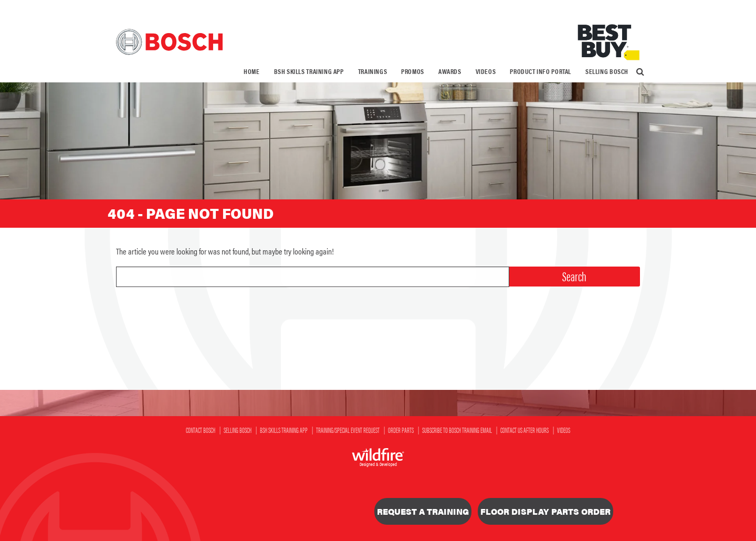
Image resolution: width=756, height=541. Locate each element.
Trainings (373, 71)
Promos (413, 71)
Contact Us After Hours (524, 430)
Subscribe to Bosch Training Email (457, 430)
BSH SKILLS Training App (309, 71)
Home (251, 71)
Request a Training (423, 511)
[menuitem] (251, 72)
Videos (486, 71)
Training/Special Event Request (348, 430)
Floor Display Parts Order (545, 511)
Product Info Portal (540, 71)
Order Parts (401, 430)
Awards (450, 71)
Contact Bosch (201, 430)
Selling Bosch (607, 71)
